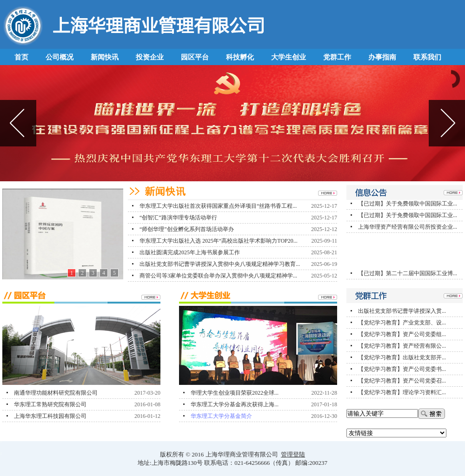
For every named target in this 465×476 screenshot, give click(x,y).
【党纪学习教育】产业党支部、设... (402, 323)
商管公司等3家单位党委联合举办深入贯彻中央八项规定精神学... (218, 276)
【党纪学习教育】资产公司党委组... (402, 334)
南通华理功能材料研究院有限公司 (56, 393)
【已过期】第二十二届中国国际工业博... (408, 276)
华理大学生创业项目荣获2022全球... (235, 393)
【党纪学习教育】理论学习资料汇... (402, 392)
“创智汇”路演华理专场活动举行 (178, 218)
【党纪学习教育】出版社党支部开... (402, 357)
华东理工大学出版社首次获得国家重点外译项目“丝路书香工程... (218, 206)
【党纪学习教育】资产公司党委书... (402, 369)
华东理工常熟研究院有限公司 (50, 404)
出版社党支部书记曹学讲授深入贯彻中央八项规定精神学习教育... (220, 264)
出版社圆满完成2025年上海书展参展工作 (190, 252)
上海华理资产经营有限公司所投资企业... (408, 229)
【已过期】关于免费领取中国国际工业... (408, 206)
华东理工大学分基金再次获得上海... (235, 404)
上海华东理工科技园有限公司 (50, 416)
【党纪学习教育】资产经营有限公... (402, 346)
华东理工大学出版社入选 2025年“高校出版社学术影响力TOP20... (219, 241)
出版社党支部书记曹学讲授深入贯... (402, 311)
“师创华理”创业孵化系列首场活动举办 (187, 229)
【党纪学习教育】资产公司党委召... (402, 381)
